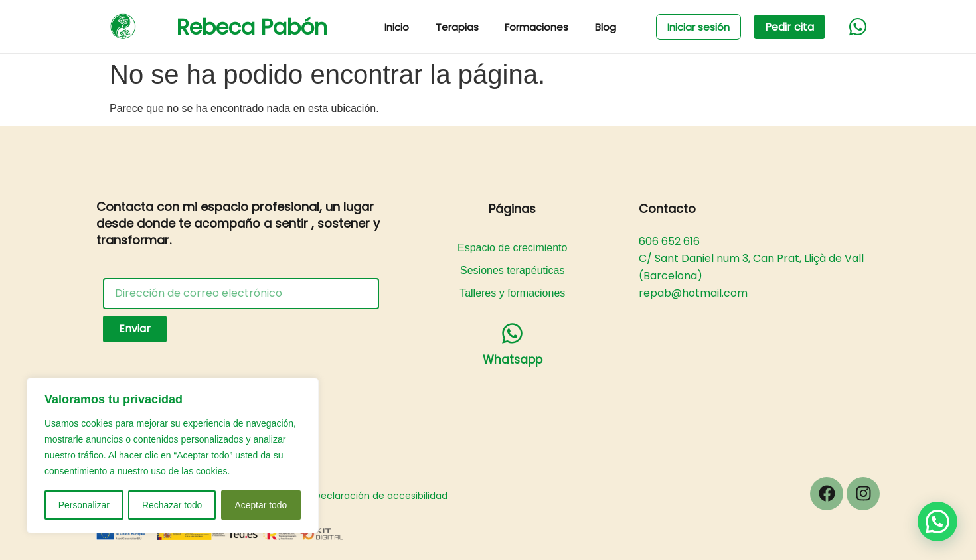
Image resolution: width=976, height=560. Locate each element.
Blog (607, 27)
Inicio (397, 27)
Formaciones (538, 27)
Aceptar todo (261, 505)
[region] (173, 456)
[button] (937, 522)
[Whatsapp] (512, 333)
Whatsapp (513, 360)
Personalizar (84, 505)
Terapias (458, 27)
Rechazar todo (172, 505)
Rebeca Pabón (252, 27)
